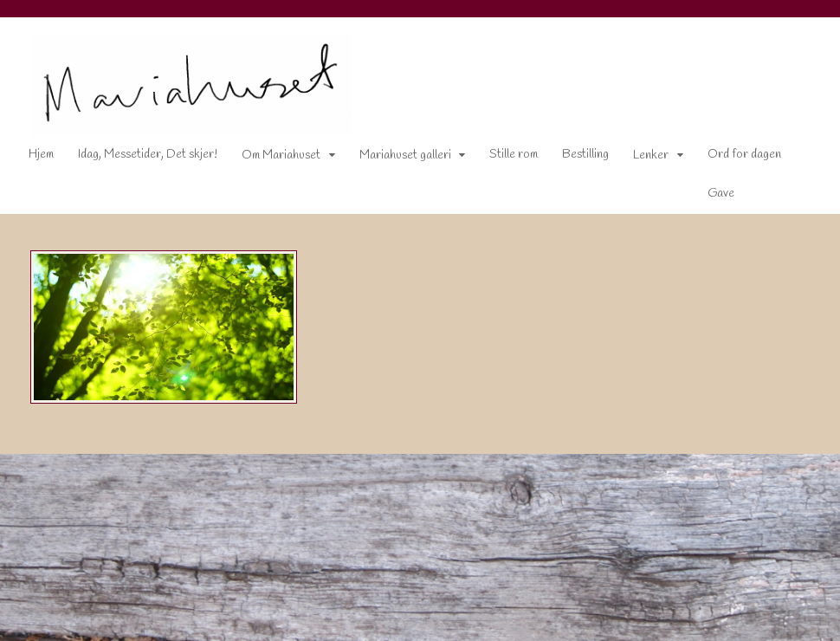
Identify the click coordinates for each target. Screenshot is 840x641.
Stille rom (514, 155)
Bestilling (585, 155)
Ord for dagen (744, 155)
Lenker (651, 155)
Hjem (41, 155)
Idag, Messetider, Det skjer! (148, 155)
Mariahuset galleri (405, 155)
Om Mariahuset (281, 155)
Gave (721, 194)
